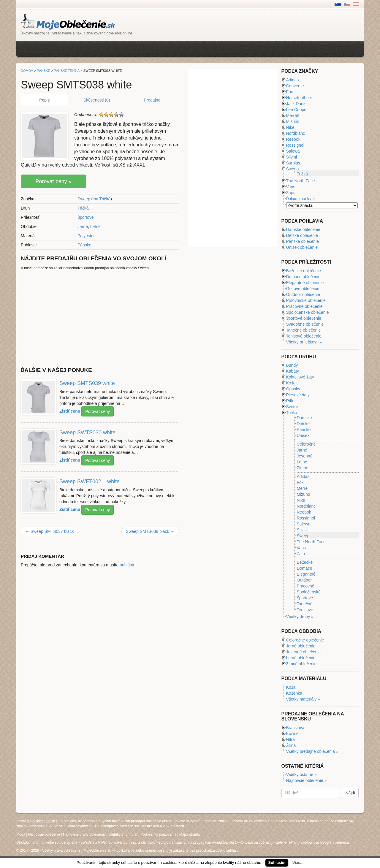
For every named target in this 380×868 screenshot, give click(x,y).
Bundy (292, 365)
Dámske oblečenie (303, 229)
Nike (290, 127)
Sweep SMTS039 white (87, 383)
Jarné (83, 226)
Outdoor (304, 580)
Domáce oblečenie (303, 277)
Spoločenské (309, 592)
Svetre (292, 407)
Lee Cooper (297, 110)
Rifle (290, 401)
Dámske (304, 418)
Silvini (292, 157)
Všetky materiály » (303, 699)
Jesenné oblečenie (304, 652)
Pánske (84, 245)
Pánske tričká (67, 71)
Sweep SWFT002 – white (90, 481)
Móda (21, 834)
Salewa (293, 151)
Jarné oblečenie (301, 646)
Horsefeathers (299, 98)
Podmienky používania (158, 834)
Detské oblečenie (302, 235)
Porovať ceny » (53, 181)
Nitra (291, 739)
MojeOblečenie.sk (41, 821)
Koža (291, 687)
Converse (295, 86)
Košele (293, 383)
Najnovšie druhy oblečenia (84, 834)
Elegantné (306, 574)
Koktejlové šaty (300, 377)
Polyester (86, 236)
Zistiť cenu (70, 411)
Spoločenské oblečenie (308, 312)
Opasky (293, 389)
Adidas (293, 80)
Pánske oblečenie (303, 241)
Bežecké (305, 562)
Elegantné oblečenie (305, 283)
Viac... (298, 863)
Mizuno (293, 121)
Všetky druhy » (300, 617)
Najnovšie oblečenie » (307, 780)
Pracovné (306, 586)
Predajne (152, 100)
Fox (290, 92)
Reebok (293, 139)
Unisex (303, 436)
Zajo (290, 193)
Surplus (293, 163)
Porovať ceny (98, 411)
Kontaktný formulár (123, 834)
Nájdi (350, 793)
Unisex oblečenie (302, 247)
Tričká (83, 208)
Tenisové (305, 610)
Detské (303, 424)
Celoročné (306, 444)
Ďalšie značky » (301, 199)
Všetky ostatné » (302, 774)
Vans (291, 187)
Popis (44, 100)
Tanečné (305, 604)
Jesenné (305, 456)
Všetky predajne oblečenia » (312, 751)
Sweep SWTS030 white (87, 432)
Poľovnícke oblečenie (306, 300)
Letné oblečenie (301, 658)
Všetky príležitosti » (304, 342)
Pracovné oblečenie (304, 306)
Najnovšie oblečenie (44, 834)
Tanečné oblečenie (304, 330)
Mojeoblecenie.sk (97, 850)
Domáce (305, 568)
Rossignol (295, 145)
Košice (292, 734)
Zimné (303, 468)
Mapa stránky (190, 834)
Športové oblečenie (304, 318)
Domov (27, 71)
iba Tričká (102, 199)
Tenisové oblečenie (304, 336)
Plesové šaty (298, 395)
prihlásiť (127, 565)
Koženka (294, 693)
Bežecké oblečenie (304, 271)
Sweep (84, 199)
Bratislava (295, 728)
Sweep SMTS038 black (150, 531)
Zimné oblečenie (301, 664)
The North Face (301, 181)
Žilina (291, 745)
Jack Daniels (298, 104)
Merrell (293, 115)
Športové (86, 217)
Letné (95, 226)
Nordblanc (296, 133)
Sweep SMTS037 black (49, 531)
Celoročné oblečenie (305, 640)
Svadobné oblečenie (305, 324)
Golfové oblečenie (303, 289)
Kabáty (293, 371)
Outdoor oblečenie (303, 294)
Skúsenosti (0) (97, 100)
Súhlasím (277, 863)
